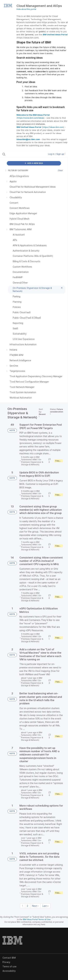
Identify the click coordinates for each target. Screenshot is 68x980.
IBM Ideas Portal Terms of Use (37, 919)
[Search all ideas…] (21, 154)
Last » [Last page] (45, 906)
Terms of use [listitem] (9, 966)
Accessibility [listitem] (9, 971)
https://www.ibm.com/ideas (31, 118)
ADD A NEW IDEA (34, 163)
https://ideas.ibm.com (53, 127)
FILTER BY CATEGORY (17, 170)
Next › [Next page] (35, 906)
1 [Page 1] (22, 906)
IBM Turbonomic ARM (30, 458)
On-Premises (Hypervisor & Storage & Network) (32, 462)
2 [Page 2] (27, 906)
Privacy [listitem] (6, 962)
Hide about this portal (26, 9)
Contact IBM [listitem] (9, 958)
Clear (60, 170)
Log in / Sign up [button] (57, 154)
